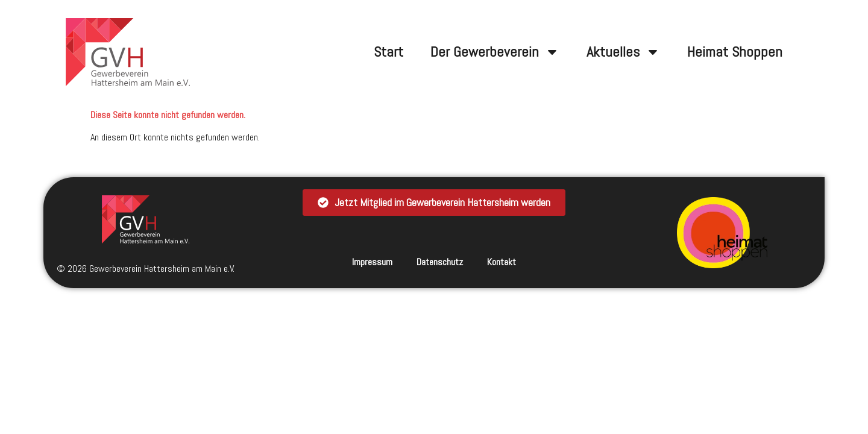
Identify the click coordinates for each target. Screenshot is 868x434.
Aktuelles (623, 52)
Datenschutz (440, 262)
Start (388, 52)
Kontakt (502, 262)
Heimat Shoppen (735, 52)
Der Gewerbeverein (495, 52)
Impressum (372, 262)
